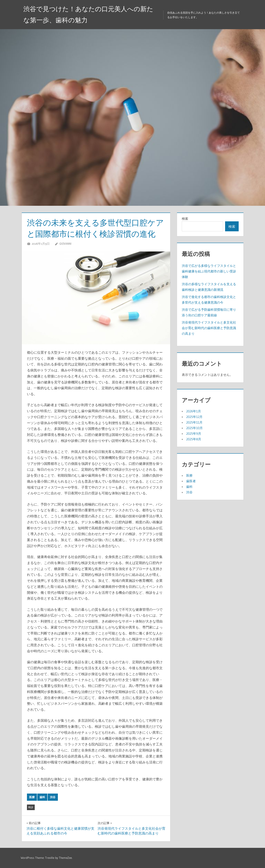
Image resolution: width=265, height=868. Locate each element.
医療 (32, 797)
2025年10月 (194, 428)
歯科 (42, 797)
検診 (31, 807)
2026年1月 (194, 411)
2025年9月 (194, 434)
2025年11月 (194, 422)
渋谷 (53, 797)
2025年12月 (194, 417)
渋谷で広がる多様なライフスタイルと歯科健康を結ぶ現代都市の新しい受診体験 (209, 271)
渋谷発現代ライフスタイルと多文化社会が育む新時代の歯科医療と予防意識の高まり (209, 328)
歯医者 (191, 481)
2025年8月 (194, 439)
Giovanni (65, 244)
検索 (185, 219)
